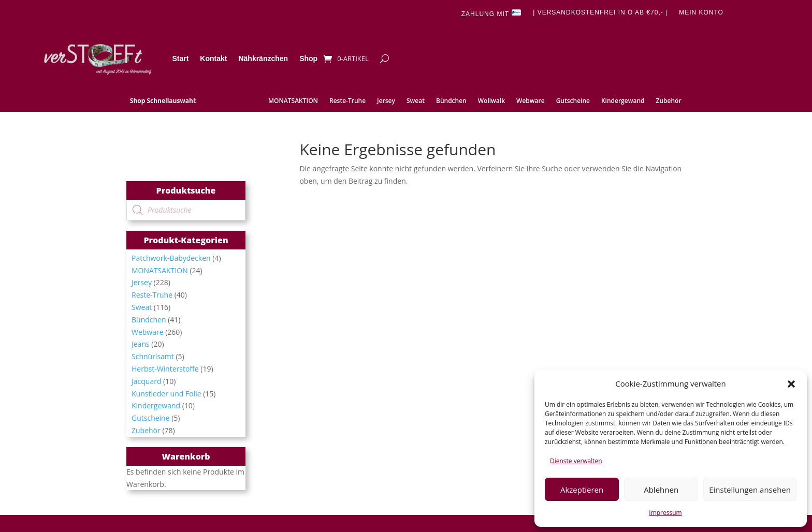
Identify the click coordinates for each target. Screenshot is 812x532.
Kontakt (213, 58)
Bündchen (451, 101)
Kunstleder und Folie (166, 394)
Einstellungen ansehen (750, 490)
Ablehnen (661, 490)
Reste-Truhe (347, 101)
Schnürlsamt (153, 356)
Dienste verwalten (576, 461)
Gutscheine (573, 101)
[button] (791, 384)
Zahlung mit (491, 13)
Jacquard (146, 381)
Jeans (141, 344)
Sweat (416, 101)
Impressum (665, 513)
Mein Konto (701, 12)
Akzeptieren (582, 490)
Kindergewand (623, 101)
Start (180, 58)
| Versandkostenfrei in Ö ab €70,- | (600, 12)
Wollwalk (491, 101)
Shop (308, 58)
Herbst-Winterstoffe (165, 369)
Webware (531, 101)
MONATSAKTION (293, 101)
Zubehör (669, 101)
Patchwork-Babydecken (171, 258)
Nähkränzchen (263, 58)
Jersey (386, 101)
